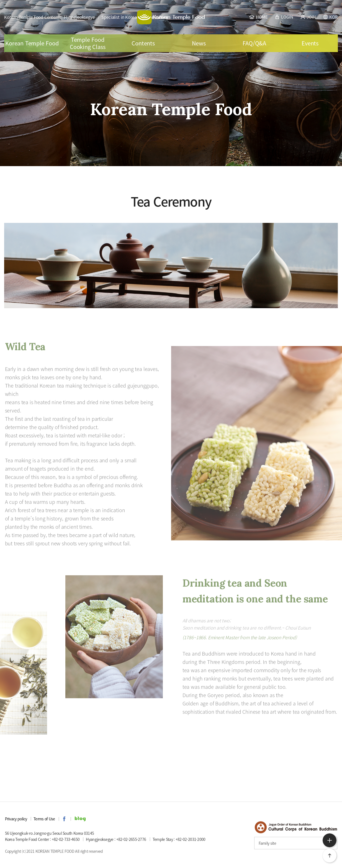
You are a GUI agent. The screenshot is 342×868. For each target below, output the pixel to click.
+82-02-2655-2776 (131, 839)
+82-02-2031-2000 (191, 839)
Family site (267, 843)
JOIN (308, 17)
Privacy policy (16, 819)
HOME (258, 17)
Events (310, 43)
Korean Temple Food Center (31, 17)
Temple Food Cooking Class (88, 43)
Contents (143, 43)
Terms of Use (44, 819)
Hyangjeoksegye (79, 17)
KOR (330, 17)
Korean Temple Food (32, 43)
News (199, 43)
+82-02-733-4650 (66, 839)
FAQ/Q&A (254, 43)
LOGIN (284, 17)
